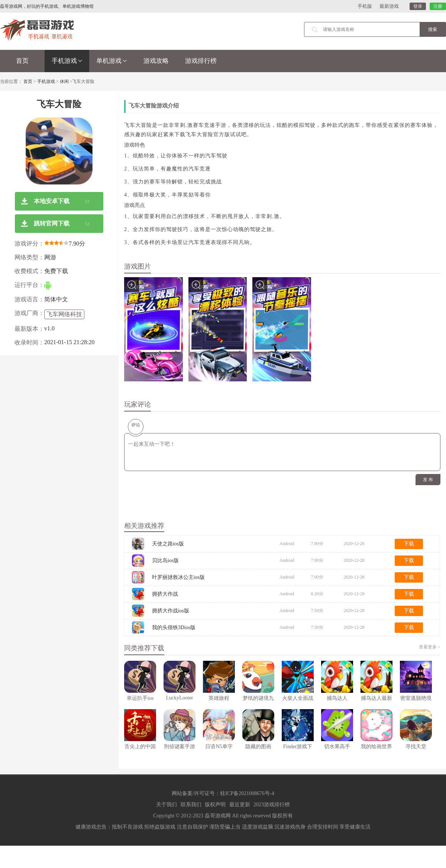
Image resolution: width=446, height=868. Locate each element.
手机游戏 (67, 61)
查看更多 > (430, 647)
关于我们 (167, 805)
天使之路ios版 (168, 544)
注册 (438, 6)
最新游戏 (389, 6)
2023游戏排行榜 (272, 805)
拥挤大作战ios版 (171, 611)
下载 (409, 544)
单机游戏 (111, 61)
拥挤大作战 (165, 594)
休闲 (64, 81)
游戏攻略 (156, 61)
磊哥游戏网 (218, 816)
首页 (22, 61)
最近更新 (240, 805)
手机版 (365, 6)
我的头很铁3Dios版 (174, 627)
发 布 (428, 480)
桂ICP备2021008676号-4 (247, 793)
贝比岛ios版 (165, 560)
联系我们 (191, 805)
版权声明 (215, 805)
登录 (418, 6)
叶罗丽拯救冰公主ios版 (178, 577)
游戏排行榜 (201, 61)
